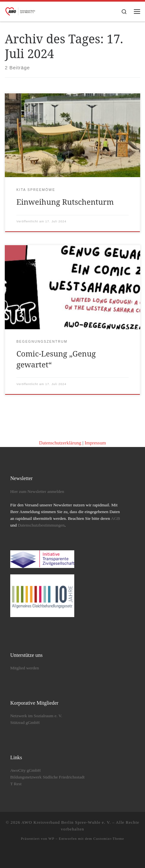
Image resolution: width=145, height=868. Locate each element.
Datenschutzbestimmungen (41, 525)
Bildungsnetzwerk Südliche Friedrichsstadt (47, 777)
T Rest (16, 784)
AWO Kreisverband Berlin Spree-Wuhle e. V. (66, 822)
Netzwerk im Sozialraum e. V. (36, 716)
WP (51, 838)
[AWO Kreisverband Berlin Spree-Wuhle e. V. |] (20, 11)
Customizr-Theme (109, 838)
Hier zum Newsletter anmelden (37, 491)
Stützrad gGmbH (25, 722)
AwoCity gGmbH (25, 770)
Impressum (95, 443)
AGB (115, 518)
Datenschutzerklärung (60, 443)
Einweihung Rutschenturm (65, 202)
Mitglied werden (25, 668)
